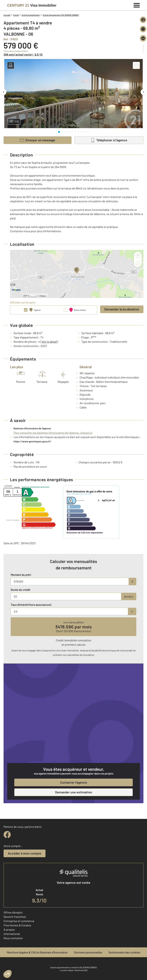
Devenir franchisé (15, 917)
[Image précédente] (4, 92)
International (12, 934)
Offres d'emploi (13, 912)
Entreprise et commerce (19, 921)
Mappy (43, 296)
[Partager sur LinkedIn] (143, 38)
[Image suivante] (143, 92)
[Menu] (137, 5)
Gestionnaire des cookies (124, 952)
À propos (9, 929)
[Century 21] (32, 5)
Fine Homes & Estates (17, 925)
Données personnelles (88, 952)
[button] (11, 65)
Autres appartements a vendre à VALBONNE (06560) (73, 967)
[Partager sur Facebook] (143, 20)
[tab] (59, 132)
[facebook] (7, 835)
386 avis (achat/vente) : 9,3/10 (23, 54)
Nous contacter (13, 938)
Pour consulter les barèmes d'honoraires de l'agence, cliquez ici (53, 433)
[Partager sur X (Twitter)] (143, 29)
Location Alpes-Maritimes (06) (73, 970)
